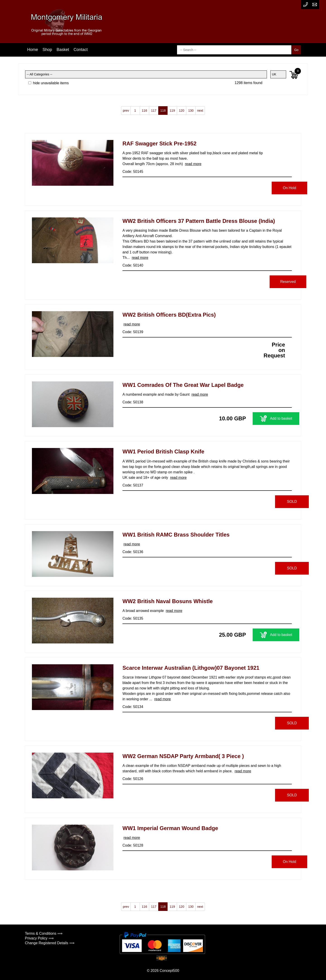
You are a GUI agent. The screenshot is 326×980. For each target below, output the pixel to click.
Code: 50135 (133, 618)
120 (181, 111)
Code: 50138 (133, 402)
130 (191, 111)
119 (172, 111)
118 (163, 111)
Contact (81, 50)
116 (144, 111)
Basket (63, 50)
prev (126, 111)
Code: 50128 (133, 845)
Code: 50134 (133, 707)
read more (193, 164)
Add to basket (264, 419)
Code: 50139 (133, 332)
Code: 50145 (133, 172)
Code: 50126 (133, 779)
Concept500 (169, 971)
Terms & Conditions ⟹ (44, 933)
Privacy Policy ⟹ (39, 938)
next (200, 111)
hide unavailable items (49, 83)
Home (33, 50)
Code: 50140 (133, 265)
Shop (47, 50)
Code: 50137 (133, 485)
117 (154, 111)
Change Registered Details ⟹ (50, 943)
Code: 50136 (133, 552)
